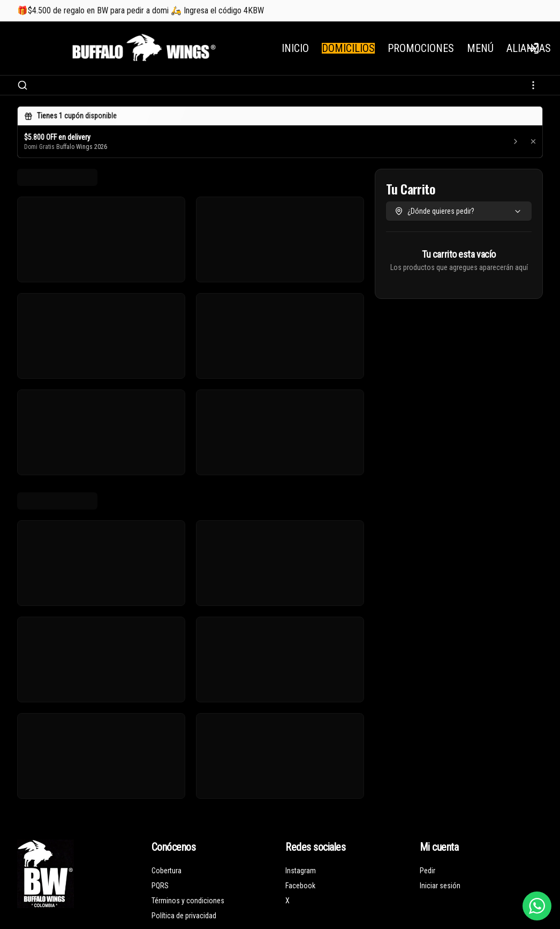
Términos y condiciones (188, 901)
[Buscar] (22, 85)
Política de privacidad (184, 916)
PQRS (160, 886)
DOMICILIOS (348, 48)
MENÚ (480, 48)
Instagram (301, 871)
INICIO (295, 48)
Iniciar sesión (440, 886)
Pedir (427, 871)
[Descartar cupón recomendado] (533, 141)
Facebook (300, 886)
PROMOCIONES (421, 48)
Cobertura (167, 871)
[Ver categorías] (533, 85)
